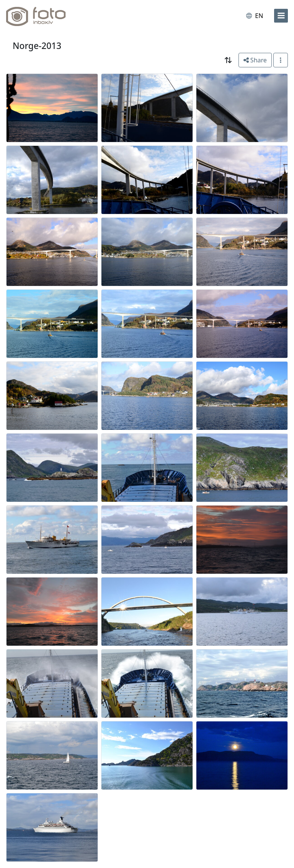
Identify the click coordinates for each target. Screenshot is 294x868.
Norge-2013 (37, 46)
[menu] (281, 16)
